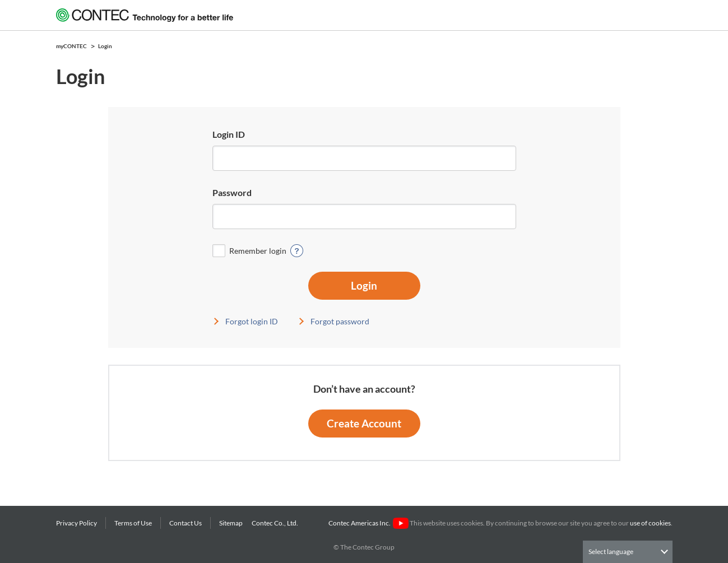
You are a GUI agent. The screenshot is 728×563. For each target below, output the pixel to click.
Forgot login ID (252, 321)
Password (232, 192)
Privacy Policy (76, 523)
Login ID (229, 134)
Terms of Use (133, 523)
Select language (611, 552)
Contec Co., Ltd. (276, 523)
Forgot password (340, 321)
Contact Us (186, 523)
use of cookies (650, 523)
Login (364, 285)
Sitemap (231, 523)
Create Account (364, 423)
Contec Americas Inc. (368, 523)
